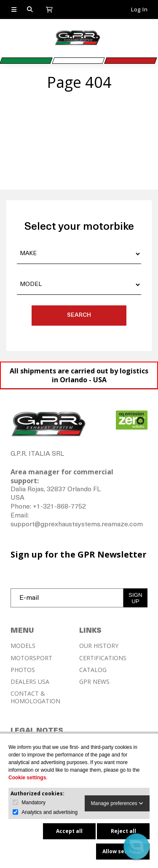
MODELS (23, 646)
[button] (137, 847)
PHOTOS (23, 670)
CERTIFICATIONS (103, 658)
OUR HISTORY (99, 646)
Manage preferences (117, 803)
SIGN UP (135, 598)
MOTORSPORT (31, 658)
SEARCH (79, 315)
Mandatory (33, 803)
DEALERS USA (30, 682)
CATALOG (93, 670)
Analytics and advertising (50, 812)
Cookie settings (27, 778)
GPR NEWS (94, 682)
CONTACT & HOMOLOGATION (35, 697)
